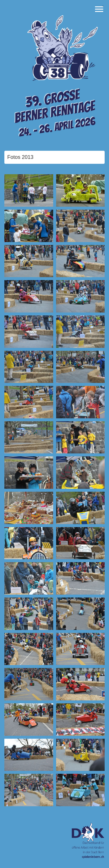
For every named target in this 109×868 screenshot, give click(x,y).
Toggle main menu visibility (99, 8)
